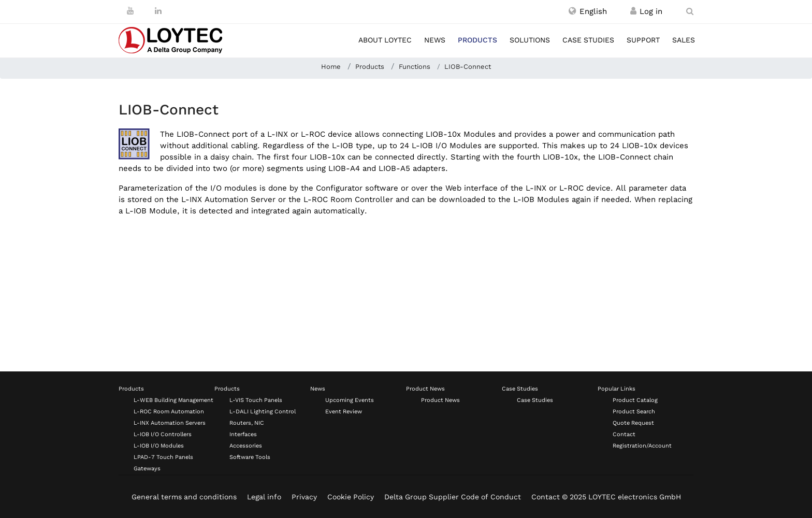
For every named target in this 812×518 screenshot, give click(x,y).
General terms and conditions (184, 497)
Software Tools (250, 457)
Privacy (304, 497)
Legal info (264, 497)
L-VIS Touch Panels (256, 400)
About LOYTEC (385, 40)
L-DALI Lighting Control (263, 412)
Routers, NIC (247, 423)
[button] (588, 11)
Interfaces (243, 434)
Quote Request (633, 423)
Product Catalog (635, 400)
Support (643, 40)
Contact (624, 434)
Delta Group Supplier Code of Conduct (453, 497)
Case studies (588, 40)
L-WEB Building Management (173, 400)
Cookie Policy (351, 497)
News (435, 40)
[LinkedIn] (158, 11)
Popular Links (617, 389)
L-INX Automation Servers (170, 423)
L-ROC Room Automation (169, 412)
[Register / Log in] (633, 11)
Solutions (530, 40)
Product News (425, 389)
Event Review (344, 412)
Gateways (147, 469)
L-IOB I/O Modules (159, 446)
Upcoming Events (350, 400)
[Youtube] (130, 11)
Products (477, 40)
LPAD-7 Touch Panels (163, 457)
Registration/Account (642, 446)
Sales (684, 40)
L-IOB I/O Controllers (163, 434)
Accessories (246, 446)
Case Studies (520, 389)
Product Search (634, 412)
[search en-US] (690, 11)
